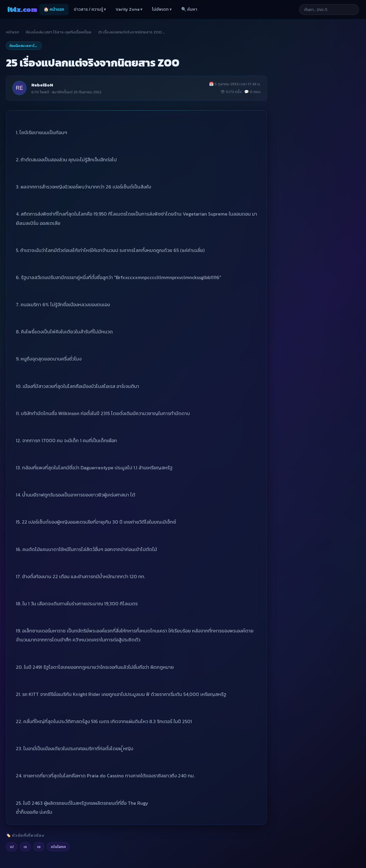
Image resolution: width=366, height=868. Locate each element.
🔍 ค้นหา (189, 9)
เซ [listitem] (39, 847)
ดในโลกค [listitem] (58, 847)
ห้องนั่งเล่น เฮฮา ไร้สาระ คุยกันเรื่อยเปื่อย (59, 32)
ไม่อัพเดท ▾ (162, 9)
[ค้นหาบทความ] (329, 10)
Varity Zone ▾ (129, 9)
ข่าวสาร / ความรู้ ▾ (90, 9)
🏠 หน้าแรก (54, 9)
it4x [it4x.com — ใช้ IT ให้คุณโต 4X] (22, 9)
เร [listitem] (25, 847)
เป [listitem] (12, 847)
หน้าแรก (13, 32)
